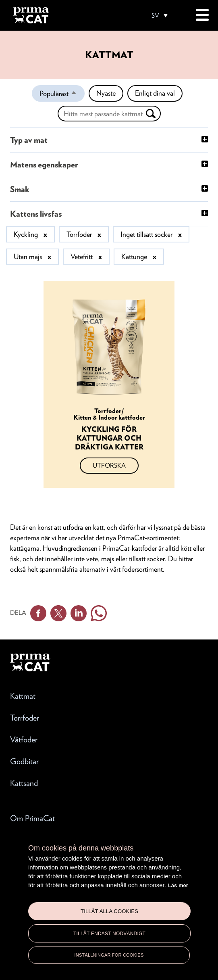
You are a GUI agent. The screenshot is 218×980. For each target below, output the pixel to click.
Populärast (62, 95)
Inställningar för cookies (109, 955)
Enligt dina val (155, 93)
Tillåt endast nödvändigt (109, 934)
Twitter (58, 613)
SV (155, 16)
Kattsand (24, 783)
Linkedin (79, 613)
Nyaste (106, 93)
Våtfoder (24, 740)
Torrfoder (25, 718)
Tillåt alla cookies (109, 911)
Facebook (38, 613)
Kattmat (23, 696)
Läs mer (178, 885)
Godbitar (24, 761)
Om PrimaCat (32, 818)
